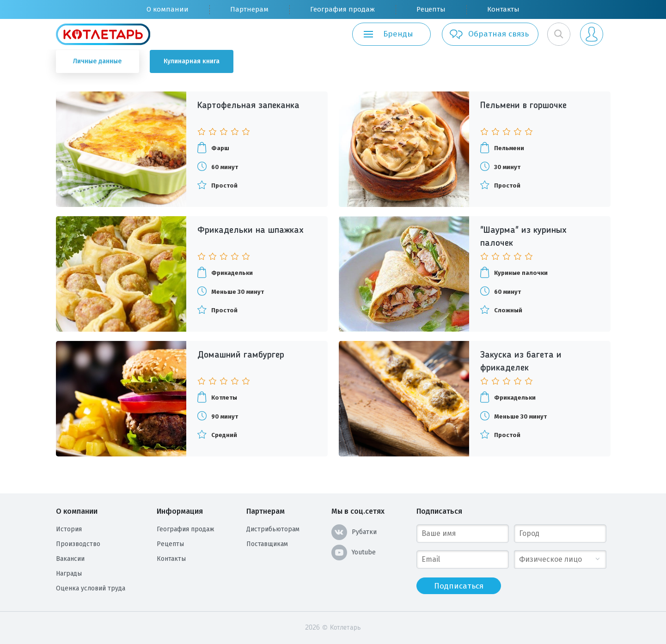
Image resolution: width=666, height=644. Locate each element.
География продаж (342, 9)
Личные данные (97, 61)
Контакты (503, 9)
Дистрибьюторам (273, 529)
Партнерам (249, 9)
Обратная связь (489, 34)
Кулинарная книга (192, 61)
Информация (180, 511)
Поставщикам (267, 544)
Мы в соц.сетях (358, 511)
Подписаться (439, 511)
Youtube (354, 553)
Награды (69, 574)
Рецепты (431, 9)
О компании (168, 9)
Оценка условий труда (91, 588)
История (69, 529)
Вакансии (70, 559)
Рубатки (354, 532)
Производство (78, 544)
